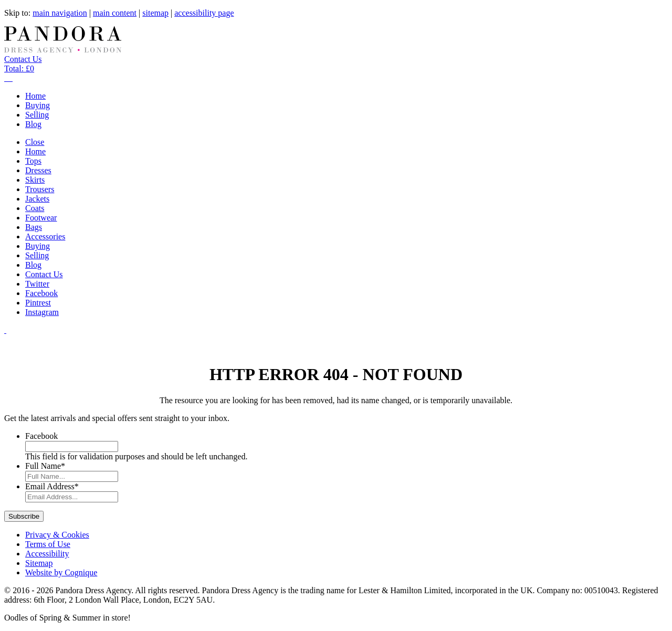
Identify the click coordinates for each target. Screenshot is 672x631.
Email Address (52, 486)
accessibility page (204, 13)
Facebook (41, 436)
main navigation (60, 13)
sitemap (155, 13)
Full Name (45, 466)
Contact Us (23, 59)
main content (115, 13)
